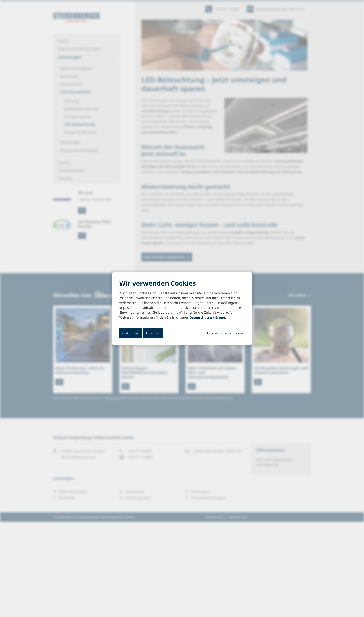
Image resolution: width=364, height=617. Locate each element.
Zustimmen (130, 333)
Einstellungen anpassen (226, 333)
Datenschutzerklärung (207, 317)
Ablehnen (153, 333)
